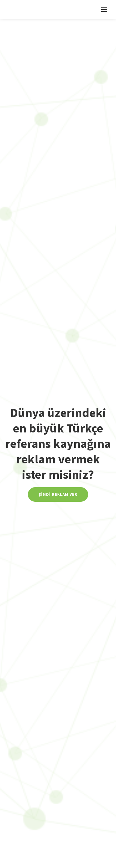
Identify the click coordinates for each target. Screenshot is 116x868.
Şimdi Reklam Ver (58, 494)
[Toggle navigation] (104, 10)
